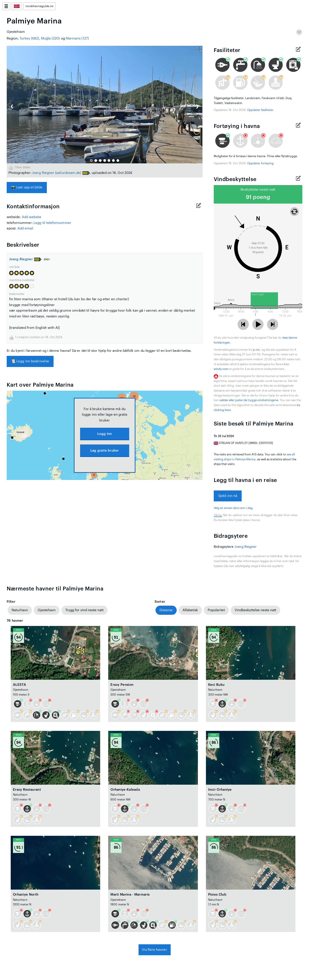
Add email (25, 228)
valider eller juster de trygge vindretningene (249, 400)
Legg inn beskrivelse (30, 361)
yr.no (256, 350)
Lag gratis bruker (105, 451)
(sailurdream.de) (68, 173)
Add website (32, 217)
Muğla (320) (51, 39)
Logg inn (105, 434)
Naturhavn (20, 610)
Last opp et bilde (27, 187)
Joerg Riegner (43, 173)
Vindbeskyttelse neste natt (255, 610)
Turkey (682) (29, 39)
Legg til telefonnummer (52, 223)
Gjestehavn (47, 610)
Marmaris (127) (77, 39)
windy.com (221, 369)
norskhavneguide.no (39, 6)
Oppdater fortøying (260, 163)
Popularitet (216, 610)
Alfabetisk (190, 610)
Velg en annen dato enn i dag (233, 508)
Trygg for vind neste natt (84, 610)
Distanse (166, 610)
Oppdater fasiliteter (260, 110)
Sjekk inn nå (228, 496)
